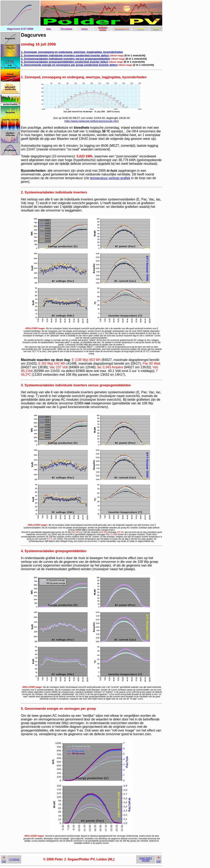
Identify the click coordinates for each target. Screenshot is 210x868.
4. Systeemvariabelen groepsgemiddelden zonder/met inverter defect (65, 62)
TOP (4, 862)
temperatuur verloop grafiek (110, 178)
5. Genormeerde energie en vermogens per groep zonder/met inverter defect (69, 65)
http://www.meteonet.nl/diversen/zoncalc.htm (92, 121)
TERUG (14, 859)
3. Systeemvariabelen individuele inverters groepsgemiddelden (66, 59)
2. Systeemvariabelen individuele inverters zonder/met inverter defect (65, 55)
